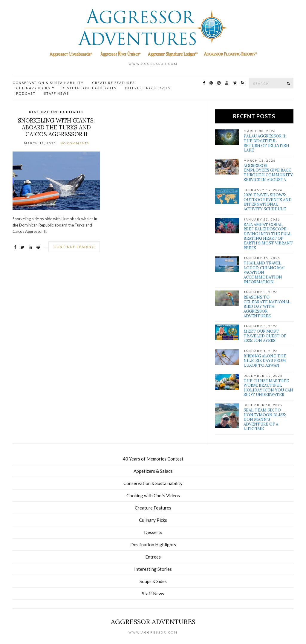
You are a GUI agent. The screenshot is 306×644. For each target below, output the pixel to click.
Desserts (153, 532)
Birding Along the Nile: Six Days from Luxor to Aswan (265, 361)
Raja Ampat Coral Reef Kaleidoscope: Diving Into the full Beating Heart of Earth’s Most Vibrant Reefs (268, 236)
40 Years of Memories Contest (153, 459)
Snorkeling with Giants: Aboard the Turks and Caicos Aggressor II (56, 127)
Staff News (56, 93)
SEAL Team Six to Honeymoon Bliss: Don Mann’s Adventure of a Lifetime (265, 419)
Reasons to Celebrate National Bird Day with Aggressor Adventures (267, 306)
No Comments (75, 143)
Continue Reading (74, 247)
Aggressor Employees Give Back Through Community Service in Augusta (268, 173)
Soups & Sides (153, 581)
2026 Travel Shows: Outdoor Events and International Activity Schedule (268, 202)
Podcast (26, 93)
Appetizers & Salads (153, 471)
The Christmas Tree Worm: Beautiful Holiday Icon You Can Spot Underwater (268, 388)
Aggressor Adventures (153, 622)
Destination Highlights (89, 88)
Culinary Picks (33, 88)
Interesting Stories (148, 88)
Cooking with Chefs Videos (153, 495)
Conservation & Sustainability (48, 83)
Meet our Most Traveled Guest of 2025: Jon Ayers (265, 336)
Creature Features (113, 83)
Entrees (153, 557)
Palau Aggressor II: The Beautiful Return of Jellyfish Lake (266, 143)
